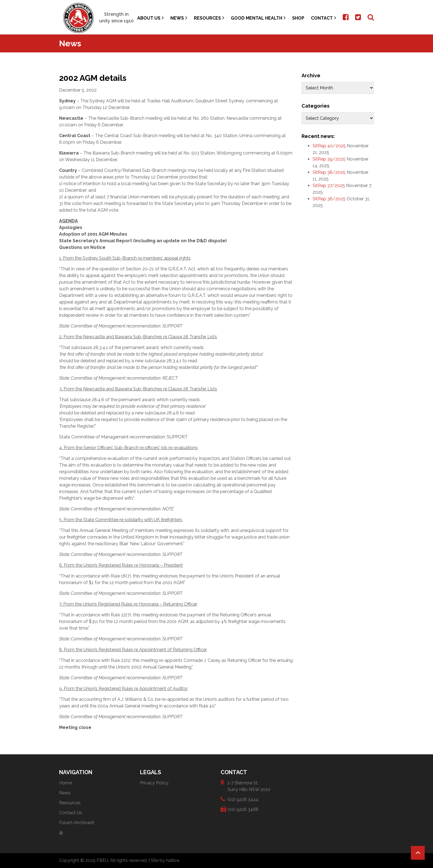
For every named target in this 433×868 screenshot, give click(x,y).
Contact (324, 18)
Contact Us (71, 813)
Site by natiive (165, 860)
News (179, 18)
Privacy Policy (154, 783)
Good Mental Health (258, 18)
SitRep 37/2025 (329, 186)
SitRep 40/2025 (329, 146)
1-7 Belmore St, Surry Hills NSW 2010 (249, 786)
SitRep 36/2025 (329, 199)
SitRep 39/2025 (329, 159)
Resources (209, 18)
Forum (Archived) (77, 823)
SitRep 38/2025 (329, 172)
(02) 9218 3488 (243, 809)
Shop (298, 18)
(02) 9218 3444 (243, 799)
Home (65, 783)
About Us (151, 18)
